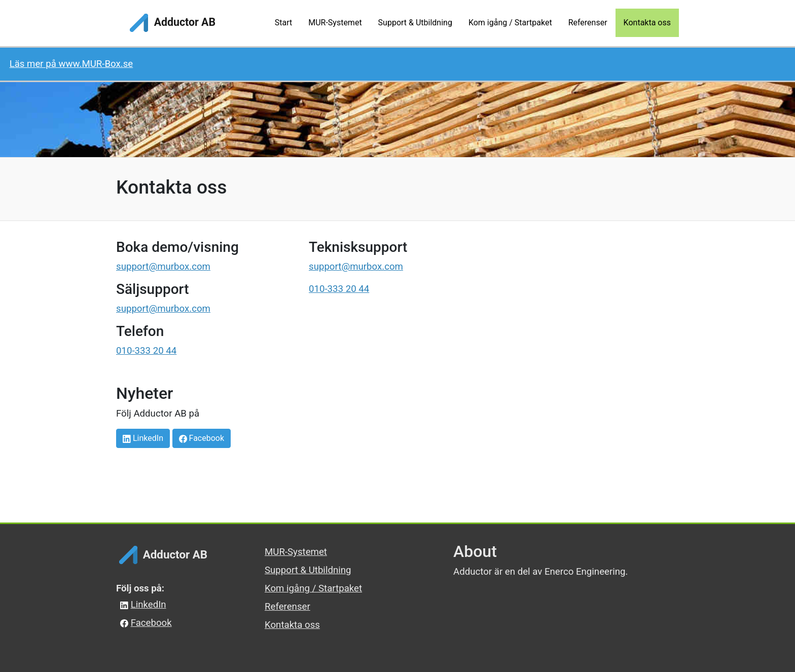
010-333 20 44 (146, 351)
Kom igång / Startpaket (313, 588)
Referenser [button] (588, 23)
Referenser (287, 607)
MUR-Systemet (296, 552)
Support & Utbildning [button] (415, 23)
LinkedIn (143, 438)
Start (283, 23)
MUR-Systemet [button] (335, 23)
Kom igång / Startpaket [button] (510, 23)
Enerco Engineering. (586, 572)
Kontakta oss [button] (647, 23)
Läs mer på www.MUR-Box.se (71, 64)
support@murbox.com (163, 267)
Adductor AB (171, 23)
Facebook (202, 438)
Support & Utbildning (308, 570)
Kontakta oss (292, 625)
